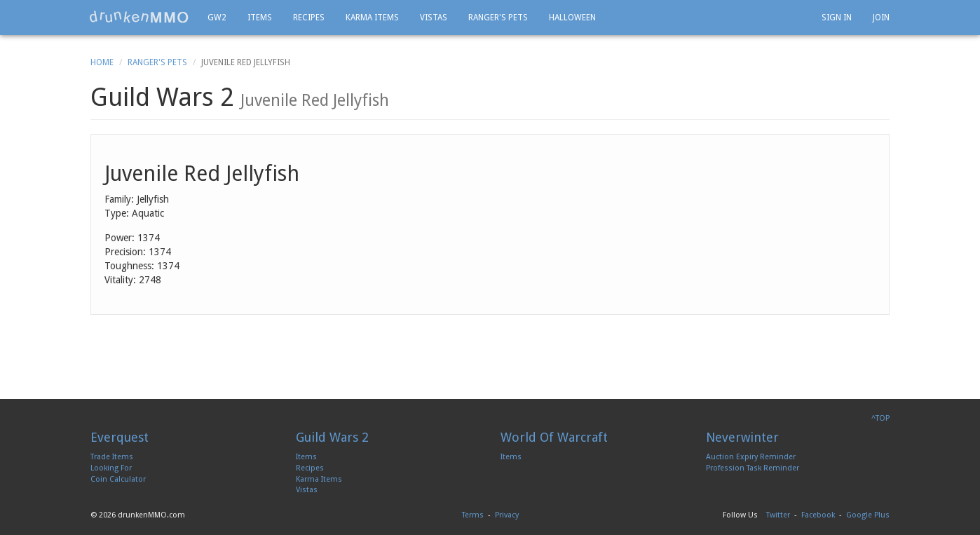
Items (260, 18)
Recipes (309, 18)
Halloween (572, 18)
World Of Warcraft (554, 437)
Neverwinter (742, 437)
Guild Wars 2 (332, 437)
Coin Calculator (118, 479)
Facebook (818, 515)
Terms (473, 515)
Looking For (111, 468)
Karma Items (372, 18)
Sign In (837, 18)
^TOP (880, 418)
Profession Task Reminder (753, 468)
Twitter (778, 515)
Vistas (434, 18)
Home (102, 62)
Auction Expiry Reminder (751, 457)
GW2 (217, 18)
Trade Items (112, 457)
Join (881, 18)
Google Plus (868, 515)
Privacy (507, 515)
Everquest (120, 437)
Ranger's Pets (498, 18)
